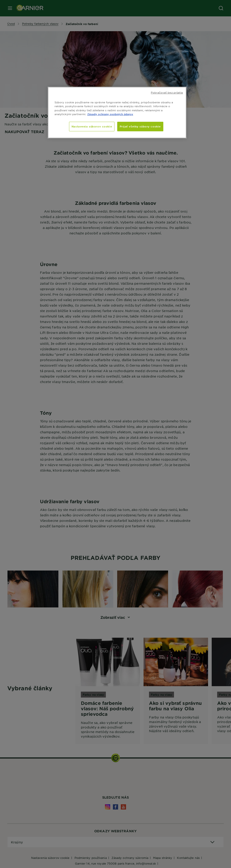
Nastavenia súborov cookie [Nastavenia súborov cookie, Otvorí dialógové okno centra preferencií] (92, 126)
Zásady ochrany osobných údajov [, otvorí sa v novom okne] (110, 114)
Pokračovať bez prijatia (167, 92)
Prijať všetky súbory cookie (140, 126)
